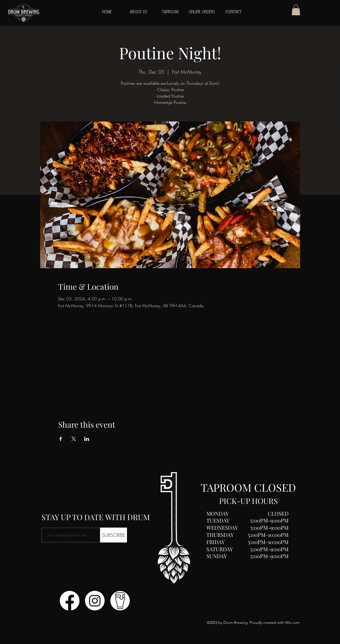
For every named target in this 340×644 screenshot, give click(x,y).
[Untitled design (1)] (120, 601)
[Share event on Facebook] (61, 439)
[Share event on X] (74, 439)
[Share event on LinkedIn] (87, 439)
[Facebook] (70, 601)
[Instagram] (95, 601)
